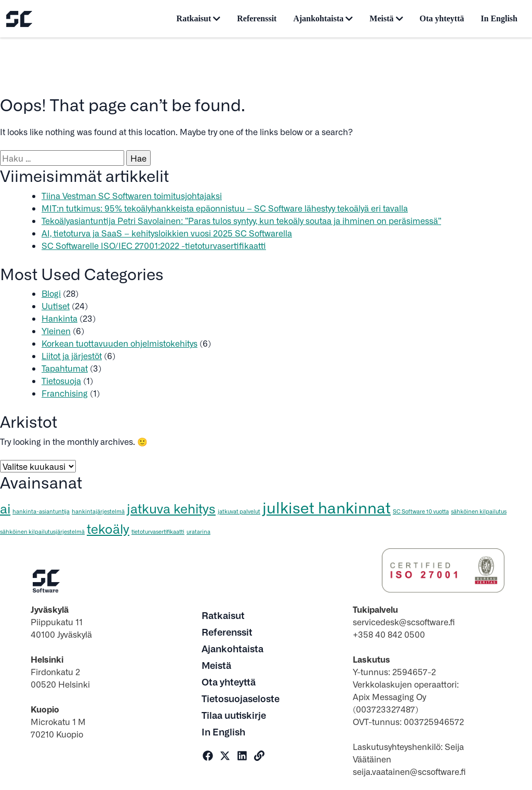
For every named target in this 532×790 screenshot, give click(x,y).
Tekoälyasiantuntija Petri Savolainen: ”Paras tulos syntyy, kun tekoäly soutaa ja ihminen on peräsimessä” (241, 220)
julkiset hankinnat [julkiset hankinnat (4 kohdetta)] (327, 507)
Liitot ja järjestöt (72, 355)
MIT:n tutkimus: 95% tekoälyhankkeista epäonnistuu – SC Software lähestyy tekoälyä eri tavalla (225, 208)
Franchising (65, 393)
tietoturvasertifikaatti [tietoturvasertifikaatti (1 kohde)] (158, 531)
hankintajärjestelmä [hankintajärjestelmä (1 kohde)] (98, 511)
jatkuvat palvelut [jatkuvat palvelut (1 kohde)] (239, 511)
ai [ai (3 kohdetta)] (5, 508)
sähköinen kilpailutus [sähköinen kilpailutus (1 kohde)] (479, 511)
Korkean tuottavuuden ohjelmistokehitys (119, 343)
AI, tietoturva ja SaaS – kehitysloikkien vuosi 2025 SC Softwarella (167, 233)
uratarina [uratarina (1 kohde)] (198, 531)
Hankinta (59, 318)
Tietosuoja (61, 380)
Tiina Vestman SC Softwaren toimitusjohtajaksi (132, 195)
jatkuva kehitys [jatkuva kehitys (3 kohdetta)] (171, 508)
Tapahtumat (65, 368)
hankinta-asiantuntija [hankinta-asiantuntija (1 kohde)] (41, 511)
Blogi (51, 293)
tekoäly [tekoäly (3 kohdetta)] (108, 528)
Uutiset (56, 306)
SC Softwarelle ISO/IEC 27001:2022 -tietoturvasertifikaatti (154, 245)
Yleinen (56, 331)
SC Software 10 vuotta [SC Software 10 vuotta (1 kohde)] (421, 511)
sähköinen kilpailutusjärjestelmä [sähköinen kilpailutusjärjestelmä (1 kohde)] (42, 531)
